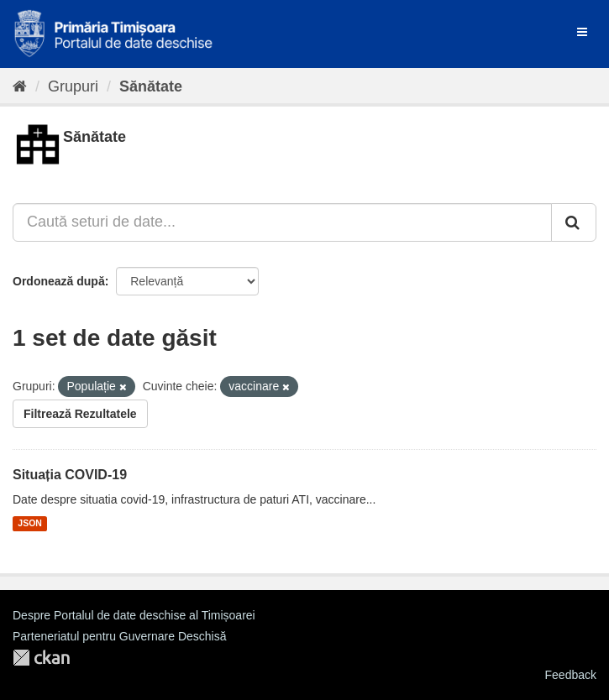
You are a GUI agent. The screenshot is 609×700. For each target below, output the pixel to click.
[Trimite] (574, 222)
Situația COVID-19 (70, 475)
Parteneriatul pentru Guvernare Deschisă (119, 636)
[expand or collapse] (582, 32)
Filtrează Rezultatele (80, 414)
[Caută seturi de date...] (282, 222)
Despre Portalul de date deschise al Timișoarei (134, 615)
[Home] (20, 86)
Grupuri (73, 86)
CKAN (41, 658)
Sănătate (151, 86)
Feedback (571, 675)
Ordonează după (59, 281)
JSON (30, 524)
